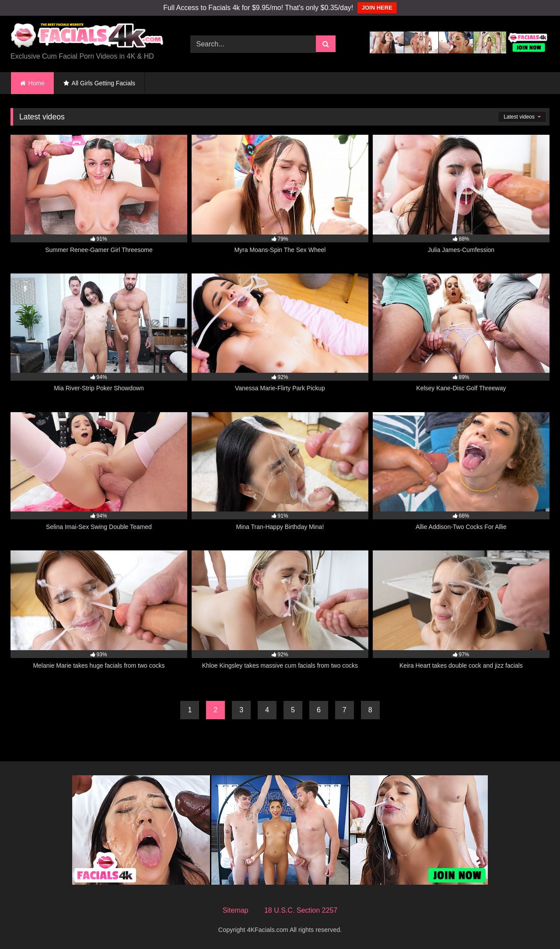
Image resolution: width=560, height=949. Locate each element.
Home (37, 83)
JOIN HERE (377, 8)
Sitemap (236, 910)
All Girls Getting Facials (103, 83)
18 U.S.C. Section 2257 (301, 910)
